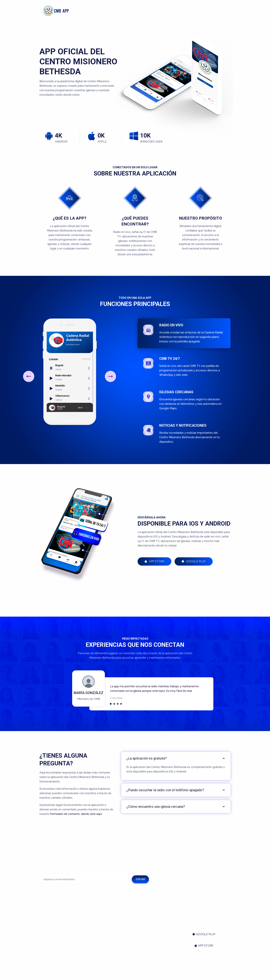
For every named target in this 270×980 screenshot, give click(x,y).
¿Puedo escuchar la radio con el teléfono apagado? (165, 790)
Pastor (45, 923)
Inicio (145, 11)
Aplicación (160, 11)
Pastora (46, 932)
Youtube (145, 941)
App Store (154, 561)
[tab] (176, 758)
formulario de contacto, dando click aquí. (76, 814)
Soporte (95, 923)
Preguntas (218, 11)
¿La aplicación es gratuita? (147, 758)
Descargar (199, 11)
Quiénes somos (51, 914)
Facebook (146, 932)
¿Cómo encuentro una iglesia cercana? (156, 807)
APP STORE (204, 946)
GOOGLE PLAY (204, 934)
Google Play (194, 561)
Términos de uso (101, 932)
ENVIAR (140, 879)
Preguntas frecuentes (104, 914)
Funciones (179, 11)
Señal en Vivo (148, 923)
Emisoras (145, 914)
